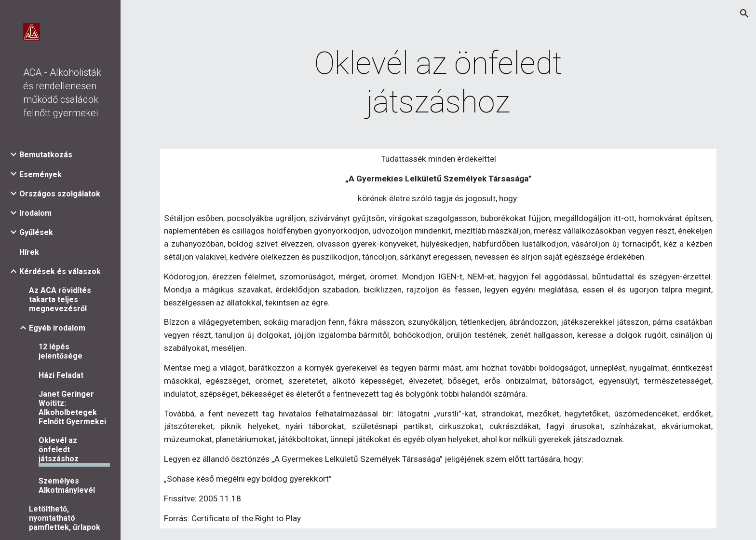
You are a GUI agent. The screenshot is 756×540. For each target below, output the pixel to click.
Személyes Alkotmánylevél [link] (67, 485)
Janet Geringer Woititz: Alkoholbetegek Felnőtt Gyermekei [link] (72, 408)
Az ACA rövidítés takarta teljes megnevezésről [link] (60, 299)
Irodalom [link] (35, 213)
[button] (744, 14)
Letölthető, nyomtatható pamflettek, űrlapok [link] (65, 518)
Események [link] (40, 174)
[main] (438, 83)
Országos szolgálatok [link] (60, 194)
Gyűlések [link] (36, 232)
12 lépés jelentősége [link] (61, 351)
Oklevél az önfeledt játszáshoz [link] (59, 450)
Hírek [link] (29, 252)
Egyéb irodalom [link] (57, 328)
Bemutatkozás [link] (46, 155)
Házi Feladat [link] (61, 375)
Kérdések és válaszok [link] (60, 271)
